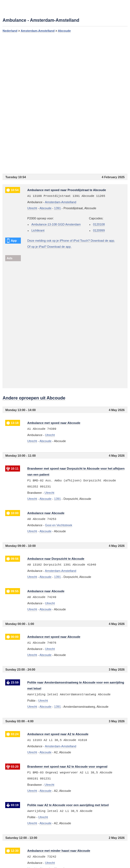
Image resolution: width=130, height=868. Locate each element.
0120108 (99, 224)
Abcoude (64, 31)
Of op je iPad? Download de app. (49, 247)
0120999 (99, 230)
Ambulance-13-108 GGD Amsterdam (56, 224)
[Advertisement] (65, 103)
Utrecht (32, 208)
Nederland (10, 31)
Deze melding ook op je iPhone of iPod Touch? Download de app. (71, 241)
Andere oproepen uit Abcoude (34, 398)
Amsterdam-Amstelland (37, 31)
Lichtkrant (38, 230)
